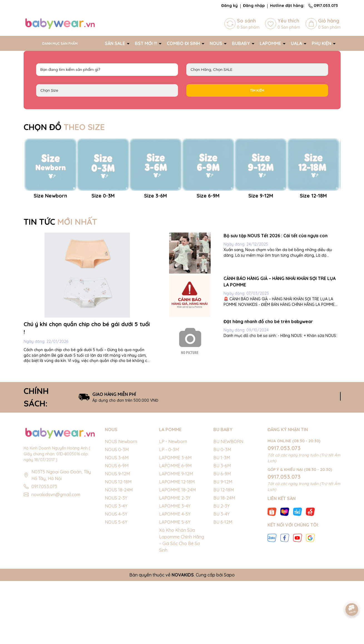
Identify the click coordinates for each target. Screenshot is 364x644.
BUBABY (242, 43)
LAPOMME (271, 43)
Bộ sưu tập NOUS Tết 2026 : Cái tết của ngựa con (276, 299)
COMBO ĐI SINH (184, 43)
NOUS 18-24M (119, 553)
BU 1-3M (222, 521)
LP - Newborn (173, 505)
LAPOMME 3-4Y (175, 569)
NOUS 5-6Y (116, 585)
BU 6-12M (223, 585)
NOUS (216, 43)
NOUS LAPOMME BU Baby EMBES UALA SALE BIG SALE (257, 70)
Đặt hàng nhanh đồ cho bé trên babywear (268, 385)
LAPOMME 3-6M (175, 521)
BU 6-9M (222, 537)
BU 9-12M (223, 545)
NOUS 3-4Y (116, 569)
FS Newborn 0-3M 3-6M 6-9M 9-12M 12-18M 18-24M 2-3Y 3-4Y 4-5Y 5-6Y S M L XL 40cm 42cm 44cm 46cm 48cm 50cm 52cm (107, 90)
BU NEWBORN (228, 505)
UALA (297, 43)
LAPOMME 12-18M (177, 545)
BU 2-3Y (221, 569)
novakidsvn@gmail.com (56, 558)
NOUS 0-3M (117, 513)
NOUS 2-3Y (116, 561)
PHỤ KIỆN (322, 43)
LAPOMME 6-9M (175, 529)
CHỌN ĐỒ (64, 127)
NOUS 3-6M (117, 521)
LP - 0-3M (169, 513)
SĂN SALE (116, 43)
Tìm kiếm (257, 90)
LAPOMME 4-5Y (175, 577)
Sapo (229, 638)
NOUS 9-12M (117, 537)
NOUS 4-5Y (116, 577)
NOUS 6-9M (117, 529)
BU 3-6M (222, 529)
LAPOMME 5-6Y (175, 585)
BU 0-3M (222, 513)
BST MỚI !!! (147, 43)
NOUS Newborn (121, 505)
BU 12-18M (224, 553)
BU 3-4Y (221, 577)
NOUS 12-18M (118, 545)
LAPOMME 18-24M (177, 553)
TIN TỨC (60, 285)
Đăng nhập (254, 6)
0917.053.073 (323, 6)
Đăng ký (230, 6)
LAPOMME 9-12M (176, 537)
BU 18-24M (224, 561)
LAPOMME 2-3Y (175, 561)
